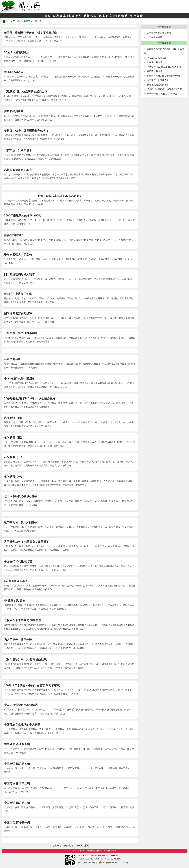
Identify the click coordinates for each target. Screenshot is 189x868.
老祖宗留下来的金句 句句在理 (23, 620)
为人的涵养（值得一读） (19, 640)
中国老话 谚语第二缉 (17, 803)
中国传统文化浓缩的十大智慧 (22, 725)
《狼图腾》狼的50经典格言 (21, 333)
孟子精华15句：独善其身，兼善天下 (26, 542)
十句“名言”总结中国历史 (19, 379)
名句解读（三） (14, 438)
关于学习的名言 (155, 37)
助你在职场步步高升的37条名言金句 (60, 196)
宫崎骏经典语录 (14, 111)
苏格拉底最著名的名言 (18, 170)
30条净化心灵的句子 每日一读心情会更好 (30, 398)
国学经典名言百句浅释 (18, 313)
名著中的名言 (12, 359)
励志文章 (60, 16)
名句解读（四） (14, 418)
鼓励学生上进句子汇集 (18, 294)
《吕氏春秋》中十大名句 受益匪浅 (25, 659)
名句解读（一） (14, 477)
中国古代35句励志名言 (18, 562)
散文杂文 (106, 16)
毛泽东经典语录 (14, 72)
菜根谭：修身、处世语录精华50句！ (26, 131)
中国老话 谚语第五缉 (17, 744)
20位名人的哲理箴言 (17, 52)
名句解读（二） (14, 457)
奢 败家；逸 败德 (15, 601)
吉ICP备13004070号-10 (88, 863)
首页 (48, 16)
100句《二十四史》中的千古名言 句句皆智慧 (32, 685)
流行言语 (137, 16)
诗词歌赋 (121, 16)
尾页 (86, 846)
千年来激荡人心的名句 (18, 255)
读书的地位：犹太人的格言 (21, 522)
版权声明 (99, 851)
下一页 (79, 846)
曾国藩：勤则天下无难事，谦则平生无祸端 (31, 33)
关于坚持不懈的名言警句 (159, 33)
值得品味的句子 (14, 235)
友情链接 (90, 851)
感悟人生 (90, 16)
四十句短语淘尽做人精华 (19, 274)
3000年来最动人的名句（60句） (24, 216)
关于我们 (81, 851)
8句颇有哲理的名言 (16, 581)
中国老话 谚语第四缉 (17, 764)
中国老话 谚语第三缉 (17, 783)
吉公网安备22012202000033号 (113, 863)
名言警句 (75, 16)
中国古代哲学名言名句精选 (21, 705)
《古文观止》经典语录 (18, 150)
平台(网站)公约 (110, 851)
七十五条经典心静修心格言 (21, 496)
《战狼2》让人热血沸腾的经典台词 (26, 92)
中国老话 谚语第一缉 (17, 823)
